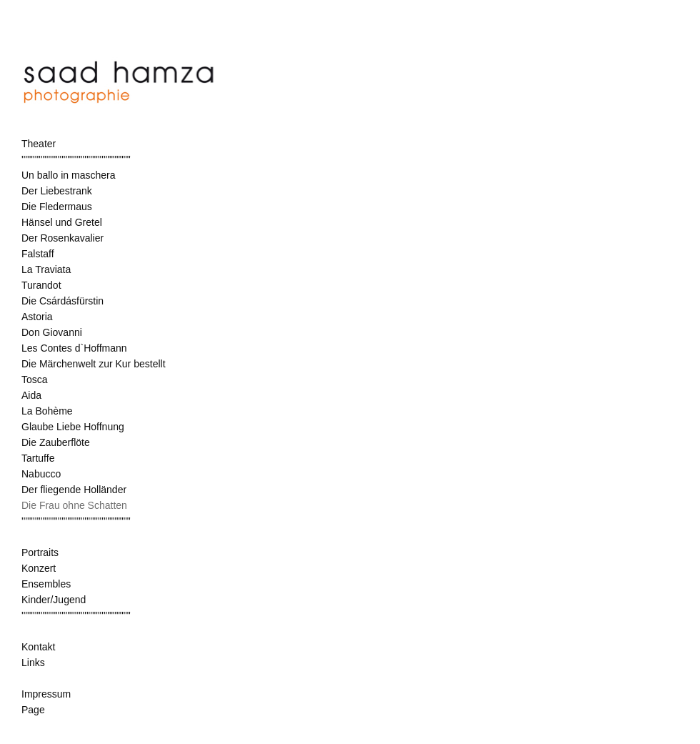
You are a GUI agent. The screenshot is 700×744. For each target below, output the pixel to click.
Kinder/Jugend (54, 600)
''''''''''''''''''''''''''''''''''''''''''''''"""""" (76, 159)
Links (33, 663)
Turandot (41, 285)
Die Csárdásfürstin (62, 301)
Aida (31, 395)
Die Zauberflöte (56, 442)
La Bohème (47, 411)
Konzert (39, 568)
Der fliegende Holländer (74, 490)
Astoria (37, 317)
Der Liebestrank (57, 191)
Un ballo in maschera (69, 175)
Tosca (35, 380)
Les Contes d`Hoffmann (74, 348)
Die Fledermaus (57, 207)
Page (33, 710)
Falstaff (38, 254)
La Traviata (46, 269)
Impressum (46, 694)
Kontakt (38, 647)
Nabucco (41, 474)
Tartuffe (38, 458)
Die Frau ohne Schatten (74, 505)
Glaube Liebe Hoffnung (73, 427)
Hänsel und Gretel (62, 222)
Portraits (40, 552)
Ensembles (46, 584)
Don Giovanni (52, 332)
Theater (39, 144)
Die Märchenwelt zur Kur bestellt (94, 364)
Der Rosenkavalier (62, 238)
